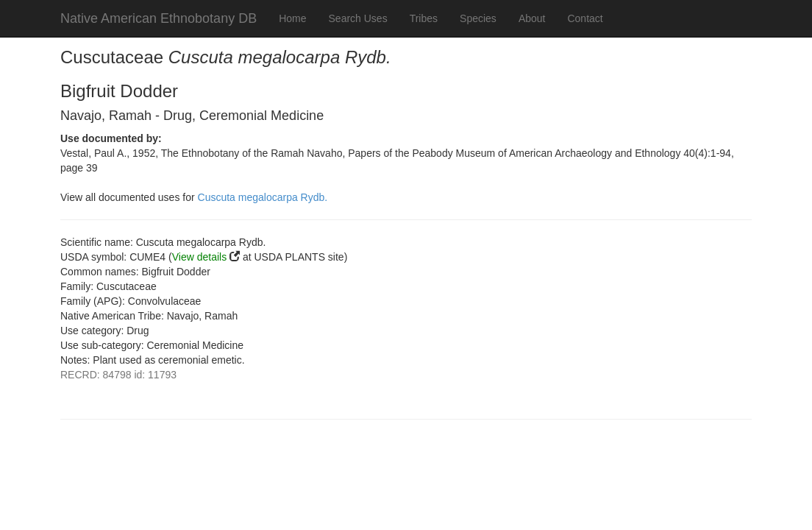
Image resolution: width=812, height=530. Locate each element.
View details (199, 257)
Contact (585, 18)
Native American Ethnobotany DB (159, 18)
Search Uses (358, 18)
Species (478, 18)
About (532, 18)
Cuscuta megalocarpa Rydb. (263, 197)
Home (292, 18)
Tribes (424, 18)
